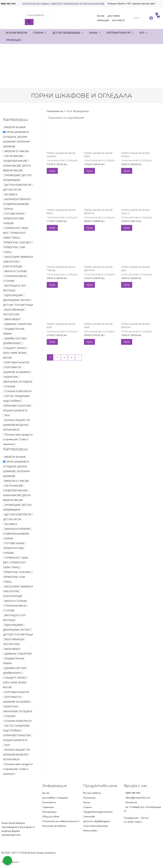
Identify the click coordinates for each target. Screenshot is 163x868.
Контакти (118, 20)
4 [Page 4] (72, 360)
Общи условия (51, 817)
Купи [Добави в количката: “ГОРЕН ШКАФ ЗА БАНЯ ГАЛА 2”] (127, 229)
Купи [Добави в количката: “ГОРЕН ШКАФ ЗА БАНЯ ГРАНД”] (53, 286)
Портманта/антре (96, 826)
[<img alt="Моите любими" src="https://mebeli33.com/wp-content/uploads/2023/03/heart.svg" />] (144, 18)
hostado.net (26, 862)
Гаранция (103, 20)
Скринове (89, 817)
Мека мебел (90, 831)
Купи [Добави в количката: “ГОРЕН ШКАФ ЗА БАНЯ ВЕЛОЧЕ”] (90, 229)
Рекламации (49, 812)
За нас (101, 16)
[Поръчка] (66, 118)
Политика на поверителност (61, 821)
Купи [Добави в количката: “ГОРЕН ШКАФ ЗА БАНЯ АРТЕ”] (90, 171)
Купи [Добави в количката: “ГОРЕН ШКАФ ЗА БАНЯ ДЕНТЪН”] (90, 286)
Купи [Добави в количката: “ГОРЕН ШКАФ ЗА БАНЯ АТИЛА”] (127, 171)
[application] (45, 33)
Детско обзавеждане (96, 821)
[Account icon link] (151, 18)
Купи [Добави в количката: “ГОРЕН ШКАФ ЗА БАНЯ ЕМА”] (90, 344)
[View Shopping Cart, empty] (158, 18)
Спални (87, 807)
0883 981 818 (8, 4)
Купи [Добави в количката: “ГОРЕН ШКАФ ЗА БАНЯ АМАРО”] (53, 171)
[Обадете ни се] (8, 860)
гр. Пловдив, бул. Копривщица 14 (142, 809)
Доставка (114, 16)
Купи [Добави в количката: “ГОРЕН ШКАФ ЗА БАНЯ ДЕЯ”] (127, 286)
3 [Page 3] (65, 360)
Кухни (87, 803)
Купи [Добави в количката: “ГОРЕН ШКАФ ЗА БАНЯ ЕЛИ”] (53, 344)
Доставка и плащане (55, 798)
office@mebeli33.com (138, 798)
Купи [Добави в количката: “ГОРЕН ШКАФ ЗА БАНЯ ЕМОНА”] (127, 344)
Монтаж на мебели (54, 826)
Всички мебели (92, 793)
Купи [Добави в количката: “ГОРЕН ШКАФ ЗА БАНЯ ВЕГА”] (53, 229)
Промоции (89, 798)
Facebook (131, 803)
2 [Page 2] (57, 360)
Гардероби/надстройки (98, 812)
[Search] (29, 22)
